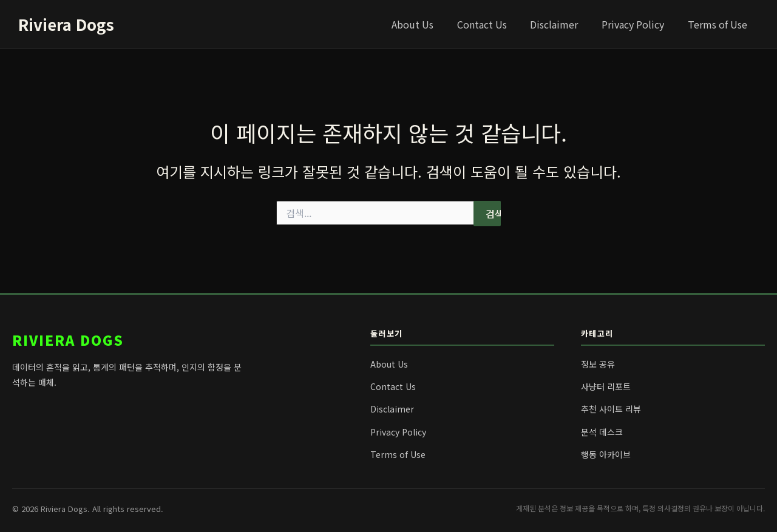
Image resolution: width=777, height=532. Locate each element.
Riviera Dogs (66, 24)
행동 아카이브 (606, 454)
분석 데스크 (602, 432)
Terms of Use (719, 24)
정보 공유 (598, 364)
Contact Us (496, 24)
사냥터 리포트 (606, 386)
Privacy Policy (639, 24)
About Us (431, 24)
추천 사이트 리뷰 (611, 409)
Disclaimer (564, 24)
